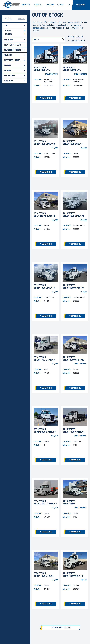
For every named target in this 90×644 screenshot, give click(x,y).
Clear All (21, 19)
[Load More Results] (60, 627)
